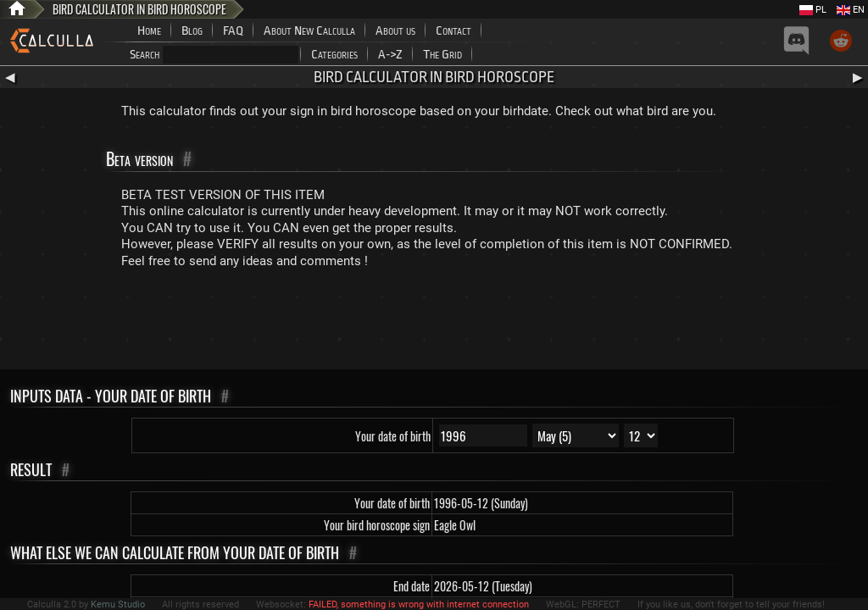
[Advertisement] (434, 323)
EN (851, 10)
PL (813, 10)
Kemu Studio (118, 604)
